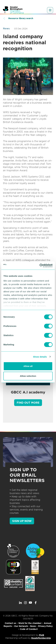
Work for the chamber (30, 623)
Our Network (21, 626)
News (6, 29)
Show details (40, 357)
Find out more (28, 403)
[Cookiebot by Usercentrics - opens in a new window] (40, 266)
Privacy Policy (45, 626)
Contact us (10, 623)
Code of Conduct (29, 629)
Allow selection (28, 376)
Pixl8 (42, 635)
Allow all (28, 366)
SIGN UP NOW (22, 521)
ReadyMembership (41, 638)
